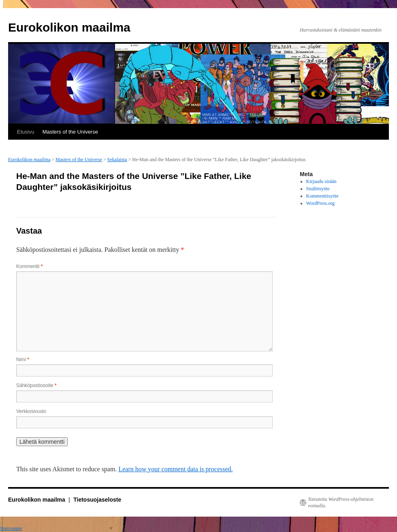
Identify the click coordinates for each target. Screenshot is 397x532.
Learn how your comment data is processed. (175, 469)
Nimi (23, 360)
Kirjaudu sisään (321, 181)
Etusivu (26, 132)
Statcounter (11, 528)
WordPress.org (320, 203)
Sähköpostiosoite (36, 385)
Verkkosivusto (31, 411)
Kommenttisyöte (322, 196)
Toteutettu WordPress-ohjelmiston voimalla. (341, 502)
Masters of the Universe (70, 132)
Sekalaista (117, 160)
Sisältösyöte (318, 189)
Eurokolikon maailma (69, 27)
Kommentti (29, 266)
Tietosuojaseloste (97, 500)
